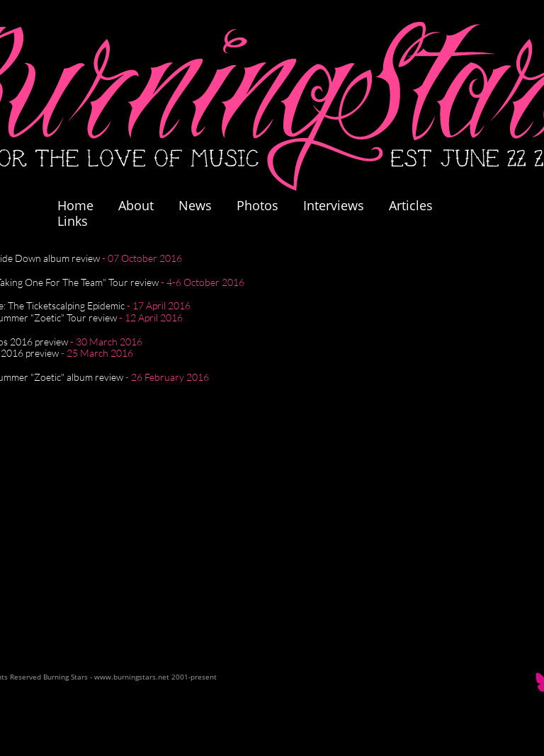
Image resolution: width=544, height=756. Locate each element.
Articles (411, 205)
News (195, 205)
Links (73, 221)
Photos (265, 205)
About (136, 205)
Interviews (334, 205)
